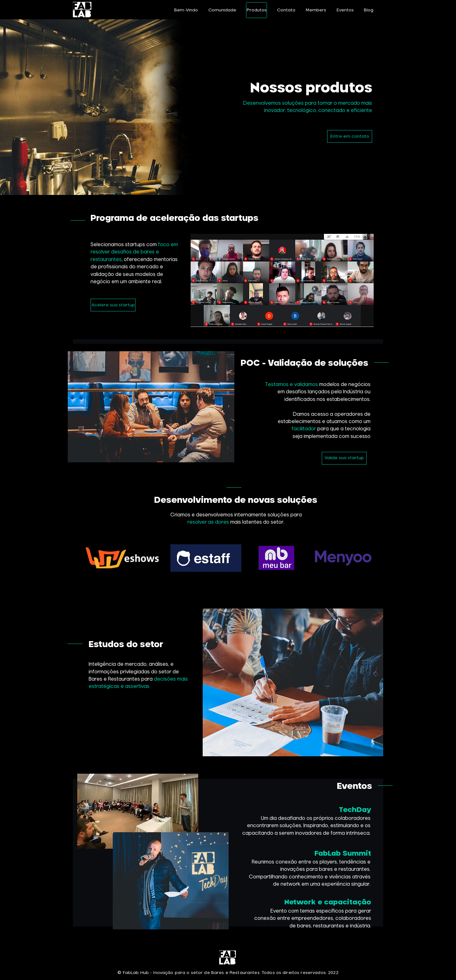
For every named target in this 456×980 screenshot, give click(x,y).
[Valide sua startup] (344, 458)
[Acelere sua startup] (113, 305)
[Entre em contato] (350, 136)
